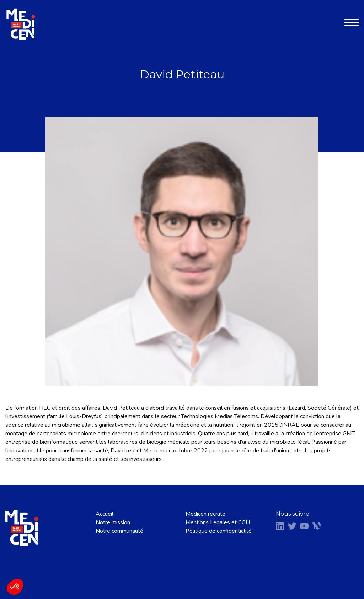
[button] (15, 587)
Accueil (105, 514)
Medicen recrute (205, 514)
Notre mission (113, 522)
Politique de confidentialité (219, 531)
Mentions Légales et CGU (218, 522)
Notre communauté (119, 531)
